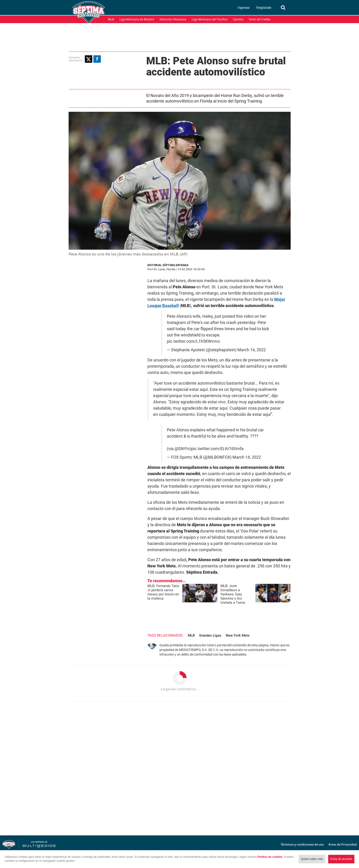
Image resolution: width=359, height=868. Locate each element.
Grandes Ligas (210, 635)
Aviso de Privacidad (343, 844)
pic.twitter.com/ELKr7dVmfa (217, 449)
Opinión (238, 19)
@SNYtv (182, 449)
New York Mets (238, 635)
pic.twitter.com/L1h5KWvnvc (194, 341)
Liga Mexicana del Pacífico (210, 19)
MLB (111, 19)
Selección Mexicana (173, 19)
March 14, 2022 (252, 350)
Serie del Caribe (260, 19)
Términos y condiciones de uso (302, 844)
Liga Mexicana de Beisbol (137, 19)
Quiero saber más (312, 859)
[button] (89, 59)
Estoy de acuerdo (341, 859)
